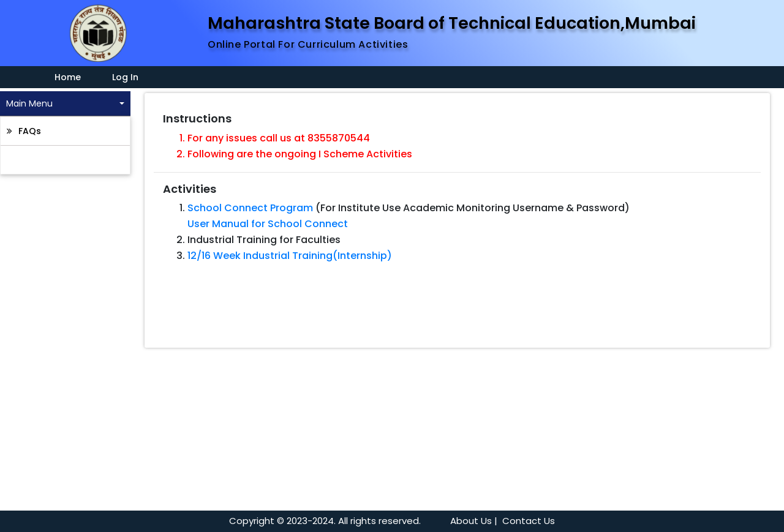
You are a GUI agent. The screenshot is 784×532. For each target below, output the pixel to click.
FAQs (28, 131)
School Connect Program (250, 208)
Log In (125, 77)
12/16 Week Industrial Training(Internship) (290, 256)
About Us (471, 521)
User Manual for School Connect (268, 224)
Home (60, 77)
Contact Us (529, 521)
